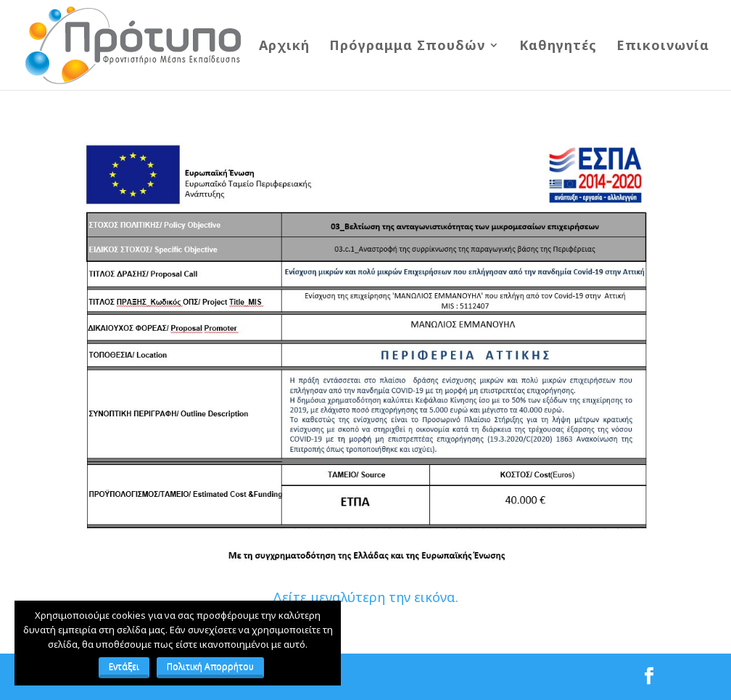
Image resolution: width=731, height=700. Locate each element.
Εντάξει (124, 666)
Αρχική (284, 47)
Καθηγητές (558, 47)
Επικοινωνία (663, 47)
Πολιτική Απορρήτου (210, 666)
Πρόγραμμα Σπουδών (407, 47)
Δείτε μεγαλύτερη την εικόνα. (365, 597)
